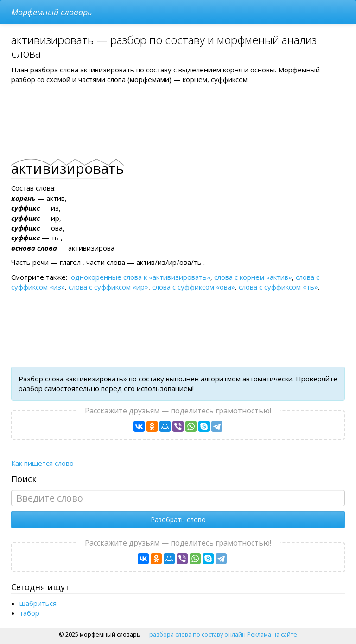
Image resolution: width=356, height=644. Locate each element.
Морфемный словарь (51, 12)
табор (29, 613)
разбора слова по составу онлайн (197, 634)
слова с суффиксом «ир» (108, 287)
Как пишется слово (42, 463)
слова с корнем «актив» (253, 277)
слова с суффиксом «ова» (194, 287)
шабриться (38, 603)
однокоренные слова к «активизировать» (141, 277)
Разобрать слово (178, 519)
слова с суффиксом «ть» (278, 287)
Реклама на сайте (272, 634)
